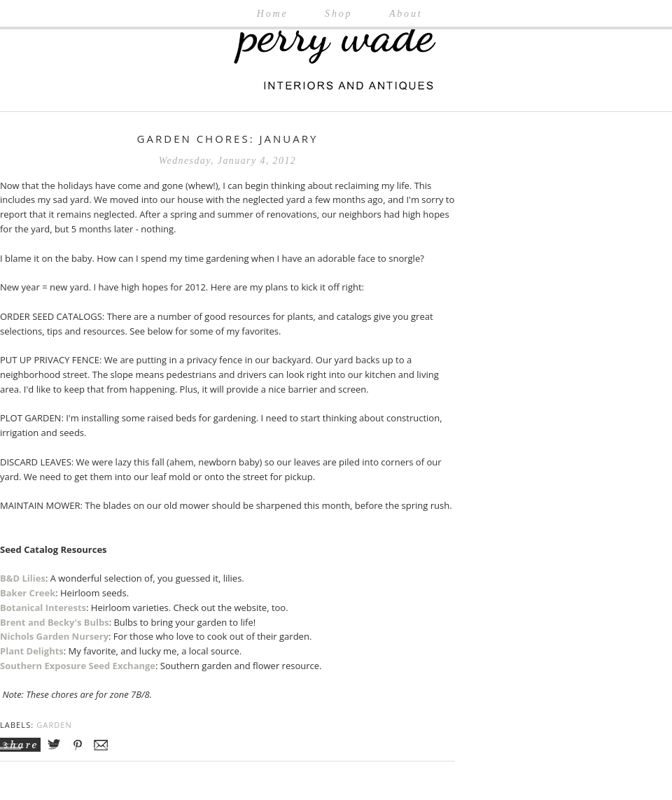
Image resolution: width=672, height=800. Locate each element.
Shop (338, 14)
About (406, 14)
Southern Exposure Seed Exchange (78, 666)
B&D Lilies (23, 578)
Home (273, 14)
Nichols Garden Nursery (54, 636)
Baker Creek (28, 593)
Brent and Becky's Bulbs (55, 622)
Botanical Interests (43, 608)
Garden (54, 725)
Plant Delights (32, 651)
